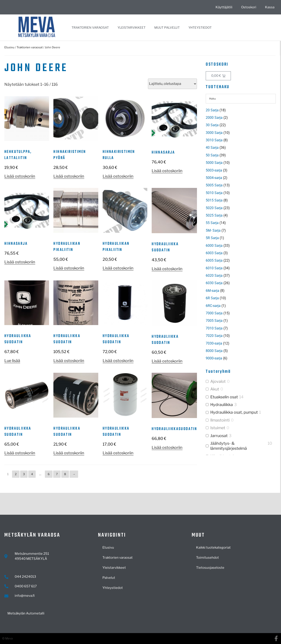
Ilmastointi (220, 420)
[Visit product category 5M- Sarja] (241, 231)
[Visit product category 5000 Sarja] (241, 163)
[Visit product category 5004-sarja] (241, 178)
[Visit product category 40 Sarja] (241, 148)
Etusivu (9, 47)
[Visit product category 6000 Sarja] (241, 246)
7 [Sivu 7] (57, 474)
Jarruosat (219, 436)
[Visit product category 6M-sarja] (241, 291)
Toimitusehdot (207, 558)
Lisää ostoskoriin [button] (20, 176)
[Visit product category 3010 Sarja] (241, 140)
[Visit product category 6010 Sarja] (241, 268)
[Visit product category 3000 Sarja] (241, 133)
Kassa (270, 7)
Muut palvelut (167, 27)
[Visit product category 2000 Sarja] (241, 118)
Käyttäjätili (224, 7)
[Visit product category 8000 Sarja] (241, 351)
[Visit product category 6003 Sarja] (241, 253)
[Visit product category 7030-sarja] (241, 343)
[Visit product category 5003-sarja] (241, 170)
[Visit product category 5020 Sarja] (241, 208)
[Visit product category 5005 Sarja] (241, 185)
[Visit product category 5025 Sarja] (241, 215)
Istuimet (218, 428)
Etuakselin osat (224, 397)
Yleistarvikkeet (132, 27)
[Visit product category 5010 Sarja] (241, 193)
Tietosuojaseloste (210, 568)
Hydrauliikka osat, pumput (234, 412)
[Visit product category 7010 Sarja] (241, 328)
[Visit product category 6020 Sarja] (241, 276)
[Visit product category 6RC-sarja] (241, 306)
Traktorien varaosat (90, 27)
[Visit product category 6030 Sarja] (241, 283)
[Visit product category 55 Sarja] (241, 223)
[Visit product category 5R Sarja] (241, 238)
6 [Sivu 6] (49, 474)
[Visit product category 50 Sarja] (241, 155)
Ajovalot (218, 381)
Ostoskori (249, 7)
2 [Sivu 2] (16, 474)
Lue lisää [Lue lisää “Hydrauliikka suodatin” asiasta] (12, 361)
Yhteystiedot (200, 27)
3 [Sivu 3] (24, 474)
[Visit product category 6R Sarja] (241, 298)
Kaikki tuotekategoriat (213, 548)
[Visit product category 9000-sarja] (241, 358)
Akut (215, 389)
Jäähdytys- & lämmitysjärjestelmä (229, 446)
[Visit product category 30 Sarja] (241, 125)
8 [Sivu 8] (65, 474)
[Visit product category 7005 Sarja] (241, 321)
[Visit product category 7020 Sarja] (241, 336)
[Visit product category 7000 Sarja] (241, 313)
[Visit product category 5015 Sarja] (241, 200)
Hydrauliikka (222, 405)
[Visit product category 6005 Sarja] (241, 261)
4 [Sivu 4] (32, 474)
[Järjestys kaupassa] (172, 84)
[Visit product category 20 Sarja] (241, 110)
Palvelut (109, 578)
